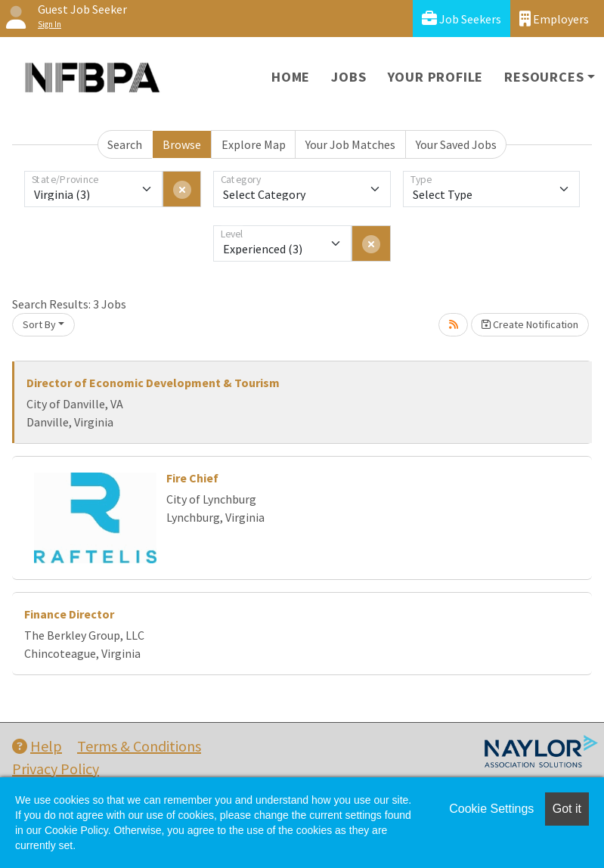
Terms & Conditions (139, 746)
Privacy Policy (56, 769)
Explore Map (254, 144)
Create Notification (530, 324)
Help (37, 746)
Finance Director (69, 614)
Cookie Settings (491, 809)
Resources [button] (544, 77)
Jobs (348, 77)
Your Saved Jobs (456, 144)
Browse (182, 144)
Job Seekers (462, 19)
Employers (554, 19)
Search (125, 144)
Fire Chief (192, 478)
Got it (567, 809)
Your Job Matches (350, 144)
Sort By (39, 324)
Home (291, 77)
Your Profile (436, 77)
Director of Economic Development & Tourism (153, 383)
